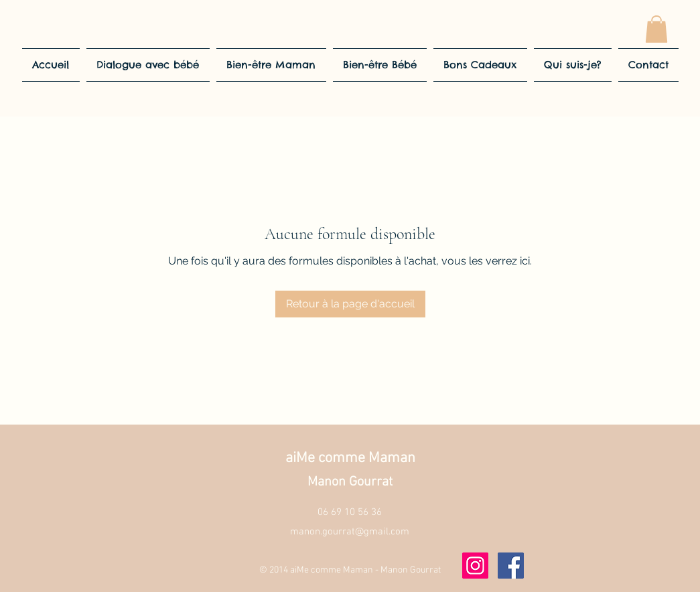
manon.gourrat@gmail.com (350, 532)
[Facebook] (511, 566)
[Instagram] (475, 566)
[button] (656, 29)
